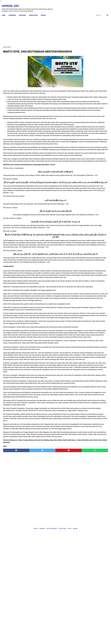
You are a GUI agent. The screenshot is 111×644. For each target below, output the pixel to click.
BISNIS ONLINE (35, 12)
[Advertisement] (38, 29)
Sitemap (75, 571)
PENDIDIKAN (13, 12)
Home (5, 12)
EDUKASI (45, 12)
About (70, 571)
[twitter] (98, 6)
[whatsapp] (65, 556)
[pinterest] (47, 556)
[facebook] (94, 6)
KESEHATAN (24, 12)
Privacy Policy (62, 571)
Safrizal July (12, 4)
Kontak (36, 571)
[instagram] (106, 6)
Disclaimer (42, 571)
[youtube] (102, 6)
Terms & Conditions (52, 571)
